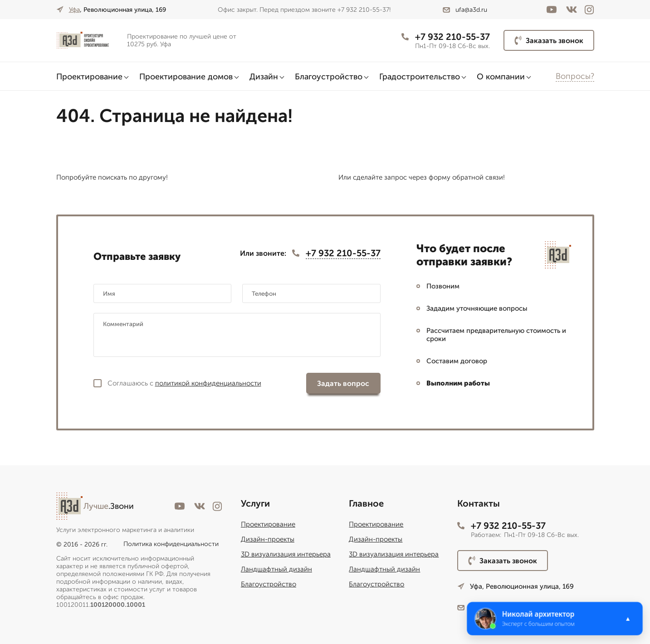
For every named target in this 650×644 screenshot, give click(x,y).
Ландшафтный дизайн (276, 569)
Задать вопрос (343, 383)
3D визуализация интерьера (286, 554)
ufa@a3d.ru (465, 10)
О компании (501, 77)
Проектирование (89, 77)
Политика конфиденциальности (171, 544)
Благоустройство (329, 77)
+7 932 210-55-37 (446, 37)
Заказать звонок (549, 40)
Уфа (74, 10)
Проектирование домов (186, 77)
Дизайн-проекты (268, 539)
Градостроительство (420, 77)
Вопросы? (575, 76)
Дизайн (264, 77)
